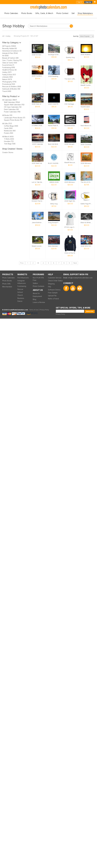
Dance (20, 301)
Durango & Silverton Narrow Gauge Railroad (54, 55)
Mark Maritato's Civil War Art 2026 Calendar (54, 246)
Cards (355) (8, 128)
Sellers (35, 283)
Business (21, 298)
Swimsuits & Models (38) (11, 89)
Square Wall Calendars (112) (14, 105)
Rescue (20, 289)
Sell (73, 13)
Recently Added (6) (10, 48)
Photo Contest (62, 13)
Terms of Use (34, 310)
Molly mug (54, 204)
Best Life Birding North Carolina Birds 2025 (54, 144)
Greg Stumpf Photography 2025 (54, 223)
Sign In (80, 2)
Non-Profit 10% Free (38, 279)
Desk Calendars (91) (11, 109)
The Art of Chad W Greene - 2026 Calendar (87, 182)
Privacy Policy (60, 314)
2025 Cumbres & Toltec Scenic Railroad (38, 76)
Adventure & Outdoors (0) (12, 51)
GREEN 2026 (54, 182)
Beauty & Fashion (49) (10, 58)
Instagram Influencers (22, 282)
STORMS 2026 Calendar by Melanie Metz (38, 126)
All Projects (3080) (9, 46)
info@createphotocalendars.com (80, 278)
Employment (37, 296)
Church (20, 295)
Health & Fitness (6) (9, 70)
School (20, 292)
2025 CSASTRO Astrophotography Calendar (54, 104)
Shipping (51, 284)
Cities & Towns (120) (10, 63)
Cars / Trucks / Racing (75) (12, 60)
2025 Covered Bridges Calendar (87, 144)
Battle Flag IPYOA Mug (87, 204)
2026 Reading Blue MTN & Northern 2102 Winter (54, 76)
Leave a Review (39, 302)
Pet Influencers (23, 278)
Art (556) (5, 56)
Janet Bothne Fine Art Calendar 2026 (38, 223)
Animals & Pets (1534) (10, 53)
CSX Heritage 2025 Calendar (70, 104)
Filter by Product (11, 96)
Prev (22, 263)
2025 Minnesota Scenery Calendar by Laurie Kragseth (70, 182)
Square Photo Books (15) (13, 120)
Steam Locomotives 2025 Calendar (38, 246)
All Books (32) (7, 115)
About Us (36, 293)
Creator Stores (8, 152)
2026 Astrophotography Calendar (70, 144)
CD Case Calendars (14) (13, 107)
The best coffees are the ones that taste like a (70, 79)
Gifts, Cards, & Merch (44, 13)
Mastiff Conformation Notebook (87, 85)
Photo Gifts (6, 284)
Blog (34, 299)
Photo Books (27, 13)
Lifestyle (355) (8, 77)
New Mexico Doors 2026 (87, 126)
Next (75, 263)
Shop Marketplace (85, 13)
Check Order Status (55, 281)
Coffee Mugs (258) (11, 126)
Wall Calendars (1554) (12, 102)
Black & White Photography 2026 (87, 223)
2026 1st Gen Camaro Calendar (38, 55)
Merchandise (7, 287)
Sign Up (88, 2)
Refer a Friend (53, 299)
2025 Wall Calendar (38, 163)
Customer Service (55, 278)
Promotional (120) (9, 84)
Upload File (52, 296)
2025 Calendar (38, 144)
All (3, 36)
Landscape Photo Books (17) (15, 118)
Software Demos (54, 290)
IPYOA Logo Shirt (70, 227)
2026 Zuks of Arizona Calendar (38, 104)
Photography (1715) (9, 82)
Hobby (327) (7, 72)
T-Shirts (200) (9, 139)
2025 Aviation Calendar (87, 55)
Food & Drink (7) (8, 65)
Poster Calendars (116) (12, 112)
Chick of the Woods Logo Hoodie (70, 253)
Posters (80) (9, 133)
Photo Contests (39, 286)
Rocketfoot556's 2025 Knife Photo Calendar (70, 126)
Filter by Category (12, 43)
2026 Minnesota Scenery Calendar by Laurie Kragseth (87, 163)
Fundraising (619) (9, 67)
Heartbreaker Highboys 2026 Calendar (87, 107)
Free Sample (53, 293)
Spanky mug (70, 57)
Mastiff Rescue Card (70, 162)
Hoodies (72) (9, 141)
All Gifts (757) (7, 124)
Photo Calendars (11, 13)
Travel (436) (7, 91)
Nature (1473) (7, 79)
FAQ (50, 287)
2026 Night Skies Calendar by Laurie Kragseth (70, 201)
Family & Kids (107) (9, 75)
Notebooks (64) (10, 131)
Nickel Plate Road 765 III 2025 (54, 126)
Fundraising (22, 286)
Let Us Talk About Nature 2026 (38, 182)
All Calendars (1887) (10, 100)
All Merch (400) (8, 137)
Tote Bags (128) (10, 144)
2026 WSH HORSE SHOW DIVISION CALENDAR (87, 246)
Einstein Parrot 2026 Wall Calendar (38, 201)
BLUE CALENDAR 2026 (54, 163)
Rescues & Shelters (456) (12, 86)
